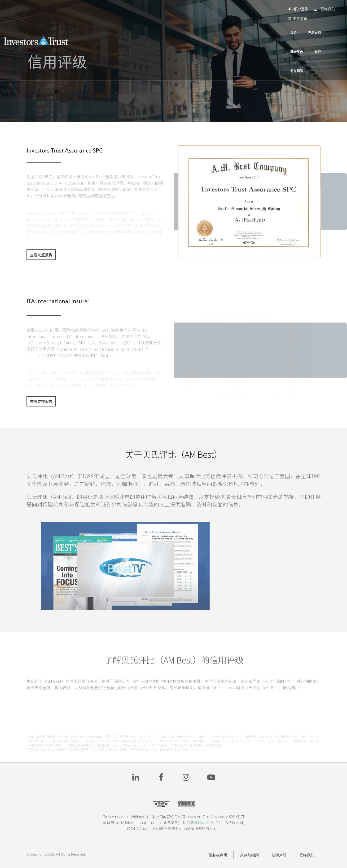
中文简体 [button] (331, 9)
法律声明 (279, 855)
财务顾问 (330, 23)
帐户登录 (279, 9)
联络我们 (305, 9)
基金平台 (288, 23)
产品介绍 (264, 23)
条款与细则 (249, 855)
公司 (243, 23)
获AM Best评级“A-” (207, 822)
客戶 (309, 23)
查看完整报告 (41, 255)
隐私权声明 (218, 855)
